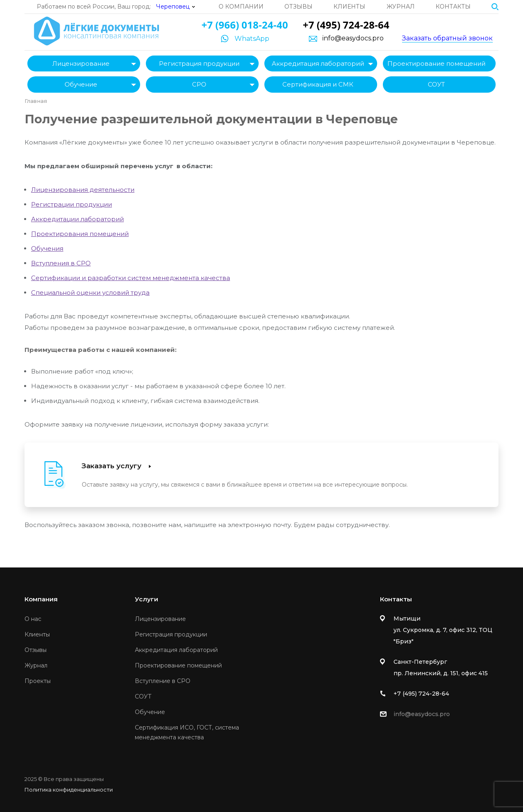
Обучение (81, 84)
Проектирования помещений (80, 234)
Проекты (38, 681)
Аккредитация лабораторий (318, 63)
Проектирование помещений (436, 63)
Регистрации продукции (72, 204)
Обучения (47, 248)
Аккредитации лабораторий (77, 219)
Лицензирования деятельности (83, 190)
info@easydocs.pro (353, 38)
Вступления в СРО (61, 263)
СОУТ (436, 84)
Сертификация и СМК (318, 84)
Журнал (401, 7)
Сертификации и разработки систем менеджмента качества (131, 278)
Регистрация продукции (199, 63)
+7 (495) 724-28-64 (346, 25)
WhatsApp (252, 39)
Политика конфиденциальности (69, 790)
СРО (199, 84)
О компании (241, 7)
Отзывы (298, 7)
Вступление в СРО (163, 681)
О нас (33, 619)
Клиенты (349, 7)
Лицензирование (81, 63)
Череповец (173, 7)
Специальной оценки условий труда (90, 293)
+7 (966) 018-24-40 (245, 25)
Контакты (453, 7)
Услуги (146, 599)
